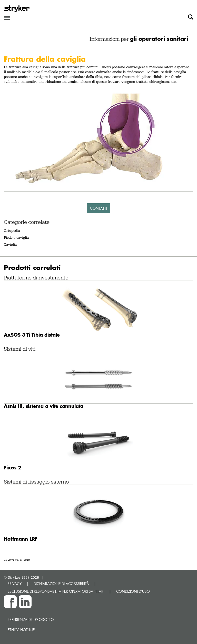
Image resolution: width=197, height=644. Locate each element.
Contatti (98, 208)
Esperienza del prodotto (31, 620)
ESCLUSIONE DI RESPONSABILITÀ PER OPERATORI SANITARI (56, 591)
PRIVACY (15, 584)
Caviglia (10, 244)
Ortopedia (12, 230)
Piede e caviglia (16, 237)
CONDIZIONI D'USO (133, 591)
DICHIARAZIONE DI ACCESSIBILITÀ (61, 584)
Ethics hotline (21, 630)
